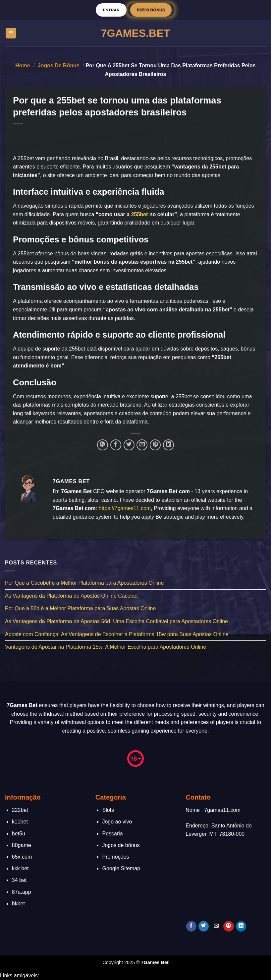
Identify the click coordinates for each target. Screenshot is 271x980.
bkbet (18, 904)
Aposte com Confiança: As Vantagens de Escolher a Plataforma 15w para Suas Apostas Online (117, 634)
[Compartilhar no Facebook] (116, 445)
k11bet (20, 822)
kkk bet (20, 868)
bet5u (19, 834)
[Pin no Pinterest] (155, 445)
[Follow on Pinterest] (228, 926)
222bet (20, 810)
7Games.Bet (135, 33)
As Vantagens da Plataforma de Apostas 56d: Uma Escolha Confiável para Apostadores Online (116, 621)
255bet (140, 214)
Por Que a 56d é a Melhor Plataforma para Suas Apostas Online (80, 609)
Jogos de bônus (59, 65)
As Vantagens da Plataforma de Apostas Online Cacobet (71, 596)
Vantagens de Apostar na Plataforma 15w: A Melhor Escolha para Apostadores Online (106, 647)
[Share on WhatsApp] (103, 445)
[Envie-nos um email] (216, 926)
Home (23, 65)
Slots (108, 810)
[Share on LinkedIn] (168, 445)
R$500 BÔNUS (151, 10)
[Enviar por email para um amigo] (142, 445)
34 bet (19, 880)
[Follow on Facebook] (191, 926)
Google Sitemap (121, 868)
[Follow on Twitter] (204, 926)
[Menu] (11, 33)
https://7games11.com (125, 508)
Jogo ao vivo (117, 822)
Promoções (115, 857)
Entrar (111, 10)
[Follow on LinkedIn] (241, 926)
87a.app (22, 892)
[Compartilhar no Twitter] (129, 445)
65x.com (22, 857)
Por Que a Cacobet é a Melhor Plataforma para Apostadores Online (84, 583)
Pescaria (112, 834)
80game (22, 845)
